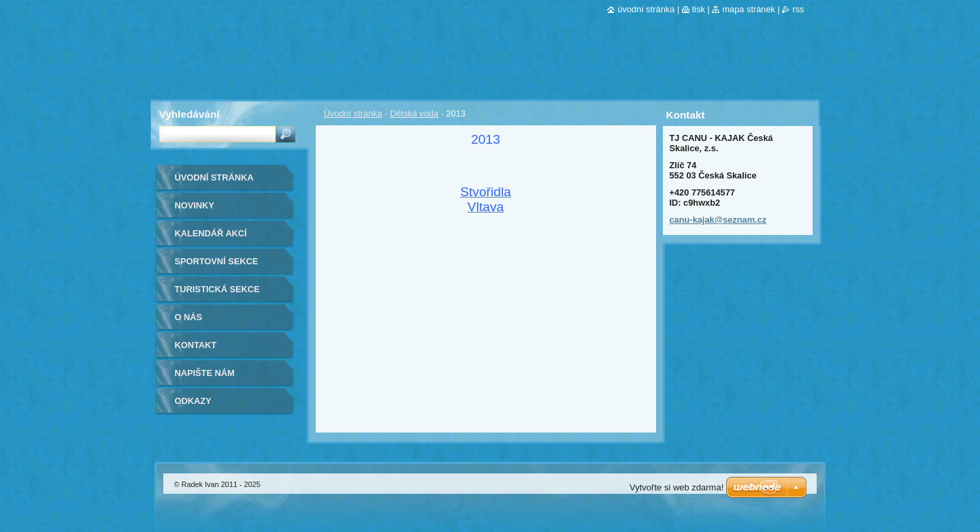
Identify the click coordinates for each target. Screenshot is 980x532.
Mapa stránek (749, 9)
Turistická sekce (217, 289)
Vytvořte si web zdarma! (676, 487)
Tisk (699, 9)
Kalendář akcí (211, 233)
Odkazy (193, 401)
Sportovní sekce (217, 261)
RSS (798, 9)
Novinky (195, 205)
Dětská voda (414, 113)
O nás (189, 317)
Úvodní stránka (353, 113)
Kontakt (196, 345)
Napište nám (205, 373)
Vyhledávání (190, 114)
